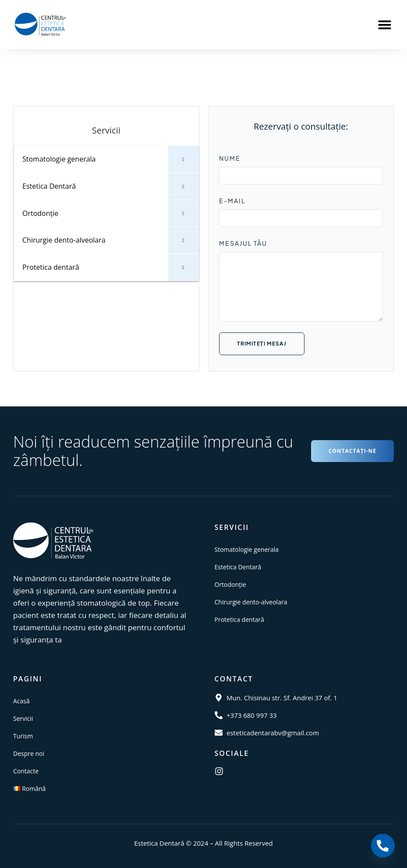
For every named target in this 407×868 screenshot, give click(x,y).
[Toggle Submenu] (184, 159)
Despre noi (29, 753)
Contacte (26, 771)
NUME (230, 158)
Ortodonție (230, 584)
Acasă (21, 701)
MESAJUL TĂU (243, 243)
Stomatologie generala (247, 549)
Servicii (23, 718)
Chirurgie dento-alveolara (251, 602)
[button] (385, 25)
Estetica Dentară (238, 567)
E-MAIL (232, 201)
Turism (23, 736)
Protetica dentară (239, 619)
